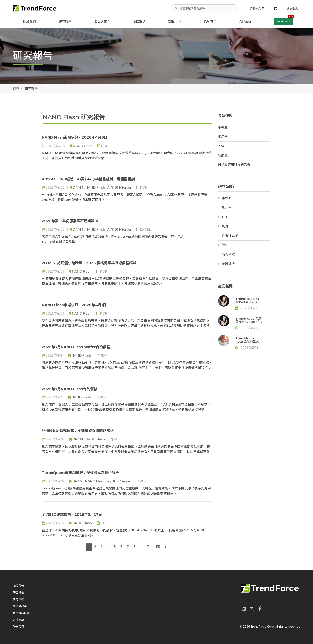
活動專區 (210, 22)
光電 (221, 146)
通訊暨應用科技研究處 (234, 165)
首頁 (16, 89)
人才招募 (18, 620)
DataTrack (284, 20)
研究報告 (65, 22)
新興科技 (228, 255)
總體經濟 (228, 264)
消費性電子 (230, 236)
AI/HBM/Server (120, 188)
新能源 (223, 155)
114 (149, 547)
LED (225, 217)
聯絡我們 (18, 627)
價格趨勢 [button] (139, 22)
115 (158, 547)
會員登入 (292, 8)
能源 (225, 226)
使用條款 (18, 599)
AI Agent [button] (246, 22)
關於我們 (29, 22)
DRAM (78, 188)
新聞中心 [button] (174, 22)
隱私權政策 (20, 606)
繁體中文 (257, 8)
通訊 (225, 245)
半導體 (223, 127)
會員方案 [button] (101, 22)
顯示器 (223, 137)
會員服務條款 (21, 613)
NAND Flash (83, 146)
